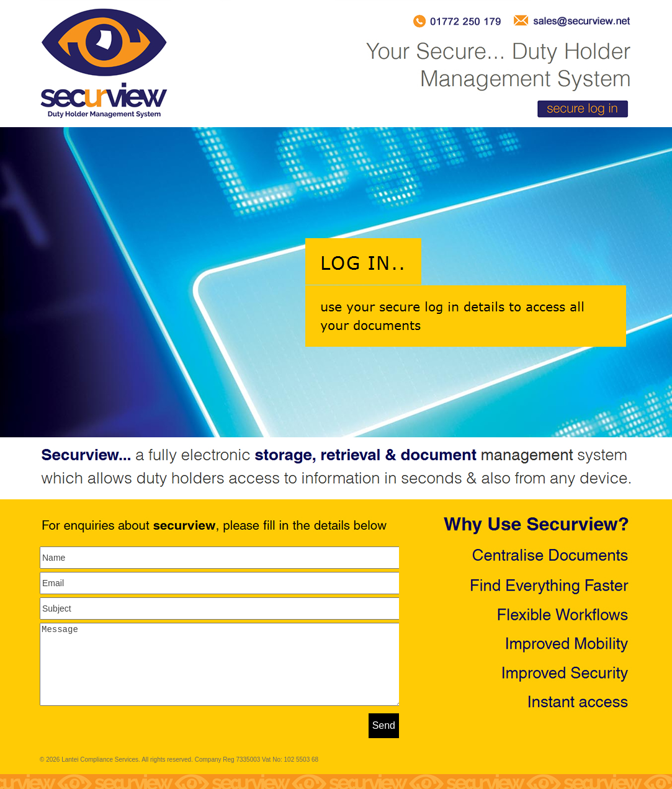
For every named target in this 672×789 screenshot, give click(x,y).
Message (221, 672)
